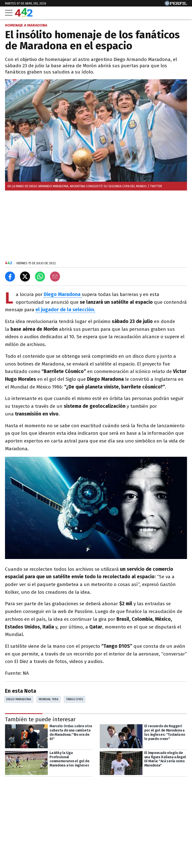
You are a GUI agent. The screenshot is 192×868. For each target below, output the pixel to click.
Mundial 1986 (49, 699)
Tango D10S (75, 699)
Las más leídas (24, 852)
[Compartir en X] (25, 276)
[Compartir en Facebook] (10, 276)
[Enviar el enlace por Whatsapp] (40, 276)
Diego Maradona (19, 699)
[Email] (55, 276)
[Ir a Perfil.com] (176, 4)
